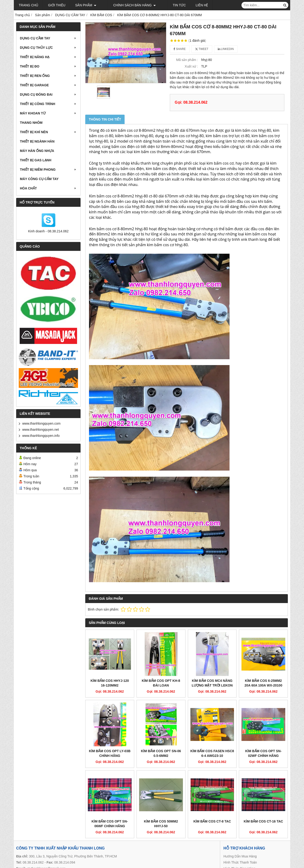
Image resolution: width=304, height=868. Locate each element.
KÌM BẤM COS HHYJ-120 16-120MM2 (110, 683)
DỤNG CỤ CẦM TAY (48, 38)
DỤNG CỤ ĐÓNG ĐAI (48, 94)
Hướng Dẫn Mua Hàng (240, 856)
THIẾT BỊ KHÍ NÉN (48, 132)
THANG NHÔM (31, 123)
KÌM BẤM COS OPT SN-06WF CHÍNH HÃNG (110, 824)
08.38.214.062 (33, 862)
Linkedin (226, 49)
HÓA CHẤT (48, 188)
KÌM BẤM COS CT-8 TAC (212, 821)
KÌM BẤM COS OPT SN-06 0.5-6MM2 (161, 753)
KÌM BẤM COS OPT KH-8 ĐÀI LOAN (161, 683)
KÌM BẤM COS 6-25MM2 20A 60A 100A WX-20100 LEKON (263, 685)
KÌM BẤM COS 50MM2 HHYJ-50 (161, 824)
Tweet (202, 49)
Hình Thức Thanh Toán (240, 862)
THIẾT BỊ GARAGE (48, 85)
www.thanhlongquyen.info (41, 436)
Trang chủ (28, 5)
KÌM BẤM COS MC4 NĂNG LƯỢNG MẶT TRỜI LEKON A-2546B (212, 685)
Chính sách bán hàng (127, 5)
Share (180, 49)
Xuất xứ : (191, 66)
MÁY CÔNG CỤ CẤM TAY (39, 179)
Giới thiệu (57, 5)
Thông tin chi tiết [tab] (105, 119)
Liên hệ (188, 5)
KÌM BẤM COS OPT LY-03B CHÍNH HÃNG (110, 753)
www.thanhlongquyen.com (41, 423)
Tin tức (165, 5)
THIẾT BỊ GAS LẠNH (36, 160)
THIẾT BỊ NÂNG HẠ (48, 57)
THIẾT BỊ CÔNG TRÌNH (48, 104)
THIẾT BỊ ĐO (48, 66)
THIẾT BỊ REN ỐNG (48, 76)
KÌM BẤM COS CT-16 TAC (263, 821)
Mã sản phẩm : (187, 60)
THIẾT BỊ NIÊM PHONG (48, 170)
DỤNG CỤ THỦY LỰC (48, 48)
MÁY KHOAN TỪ (48, 113)
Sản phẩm (86, 5)
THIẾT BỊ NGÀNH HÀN (37, 141)
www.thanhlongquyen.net (41, 430)
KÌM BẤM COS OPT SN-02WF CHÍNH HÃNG (263, 753)
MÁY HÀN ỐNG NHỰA (37, 151)
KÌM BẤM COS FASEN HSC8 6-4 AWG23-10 (212, 753)
